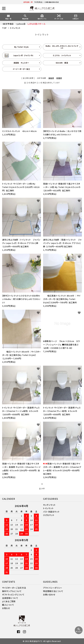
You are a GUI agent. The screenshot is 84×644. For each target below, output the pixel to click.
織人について (8, 605)
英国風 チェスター (21, 63)
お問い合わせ (49, 595)
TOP (4, 28)
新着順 (59, 78)
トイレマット (15, 28)
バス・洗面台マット (51, 512)
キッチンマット (49, 505)
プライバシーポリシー (53, 588)
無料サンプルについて (12, 591)
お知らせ (6, 608)
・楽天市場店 (8, 24)
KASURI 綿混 (62, 63)
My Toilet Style (21, 47)
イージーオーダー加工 (21, 69)
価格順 (51, 78)
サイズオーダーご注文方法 (14, 588)
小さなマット (49, 515)
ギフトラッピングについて (13, 595)
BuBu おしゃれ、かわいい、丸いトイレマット (62, 47)
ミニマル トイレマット (62, 55)
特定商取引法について (53, 591)
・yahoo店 (21, 24)
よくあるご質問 (9, 601)
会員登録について (10, 598)
